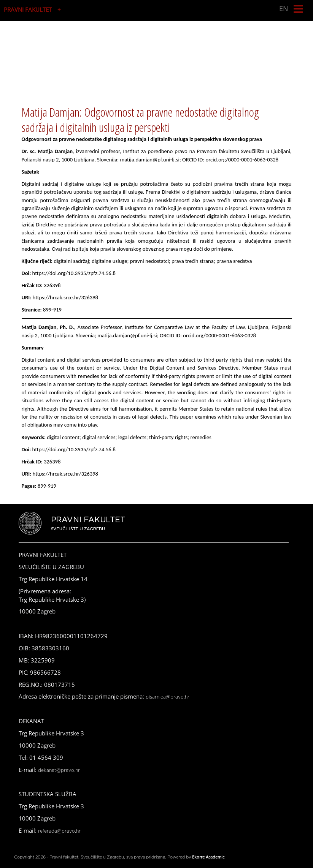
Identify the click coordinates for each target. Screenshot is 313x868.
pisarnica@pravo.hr (168, 697)
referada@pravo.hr (59, 831)
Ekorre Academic (208, 857)
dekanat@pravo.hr (59, 770)
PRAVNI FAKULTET (28, 9)
